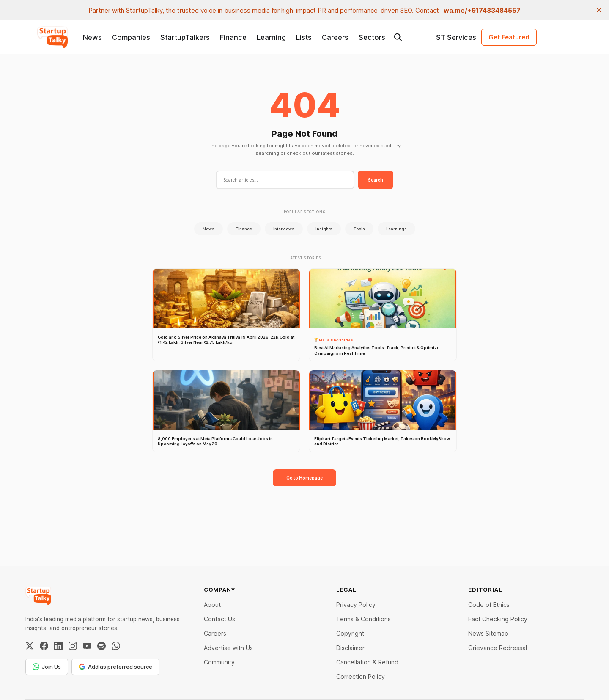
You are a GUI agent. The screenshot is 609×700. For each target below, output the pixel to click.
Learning (271, 37)
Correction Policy (361, 677)
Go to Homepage (304, 478)
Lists (304, 37)
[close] (599, 10)
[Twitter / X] (30, 646)
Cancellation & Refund (367, 662)
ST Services (456, 37)
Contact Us (219, 619)
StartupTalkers (185, 37)
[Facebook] (44, 646)
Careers (335, 37)
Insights (324, 229)
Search (376, 180)
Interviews (284, 229)
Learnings (396, 229)
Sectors (372, 37)
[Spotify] (101, 646)
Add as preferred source (115, 667)
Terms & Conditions (363, 619)
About (212, 605)
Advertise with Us (228, 648)
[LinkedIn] (58, 646)
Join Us (47, 667)
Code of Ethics (489, 605)
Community (219, 662)
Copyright (350, 633)
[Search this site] (398, 37)
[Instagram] (73, 646)
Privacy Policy (356, 605)
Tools (359, 229)
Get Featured (509, 37)
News (92, 37)
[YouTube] (87, 646)
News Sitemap (488, 633)
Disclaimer (350, 648)
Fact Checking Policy (498, 619)
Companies (131, 37)
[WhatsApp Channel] (116, 646)
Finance (233, 37)
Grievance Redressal (498, 648)
